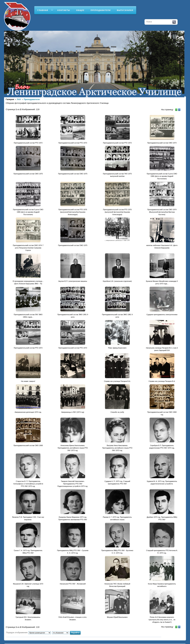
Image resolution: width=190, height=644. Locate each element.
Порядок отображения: (28, 632)
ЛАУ (19, 99)
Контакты (64, 10)
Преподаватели (101, 10)
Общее (80, 10)
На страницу (167, 110)
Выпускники (125, 10)
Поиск (174, 22)
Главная (43, 10)
